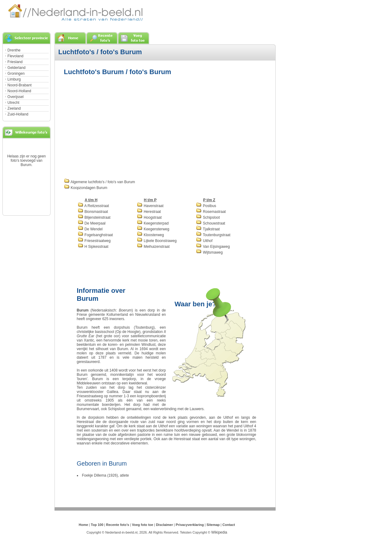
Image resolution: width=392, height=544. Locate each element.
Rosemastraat (211, 212)
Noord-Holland (19, 91)
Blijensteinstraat (94, 217)
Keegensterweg (153, 229)
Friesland (15, 62)
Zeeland (14, 108)
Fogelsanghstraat (95, 235)
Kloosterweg (150, 235)
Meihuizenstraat (153, 247)
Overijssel (15, 97)
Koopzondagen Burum (86, 188)
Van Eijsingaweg (213, 247)
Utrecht (13, 103)
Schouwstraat (211, 223)
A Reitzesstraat (93, 206)
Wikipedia (219, 532)
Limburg (14, 79)
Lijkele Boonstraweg (157, 241)
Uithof (204, 241)
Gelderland (16, 68)
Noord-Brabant (19, 85)
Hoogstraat (149, 217)
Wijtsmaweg (209, 252)
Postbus (206, 206)
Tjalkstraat (208, 229)
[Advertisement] (115, 126)
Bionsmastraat (93, 212)
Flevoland (15, 56)
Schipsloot (208, 217)
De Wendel (90, 229)
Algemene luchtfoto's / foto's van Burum (100, 182)
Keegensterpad (153, 223)
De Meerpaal (92, 223)
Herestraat (149, 212)
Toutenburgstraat (213, 235)
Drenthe (14, 50)
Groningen (16, 74)
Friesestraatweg (94, 241)
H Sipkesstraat (93, 247)
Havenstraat (150, 206)
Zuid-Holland (18, 114)
